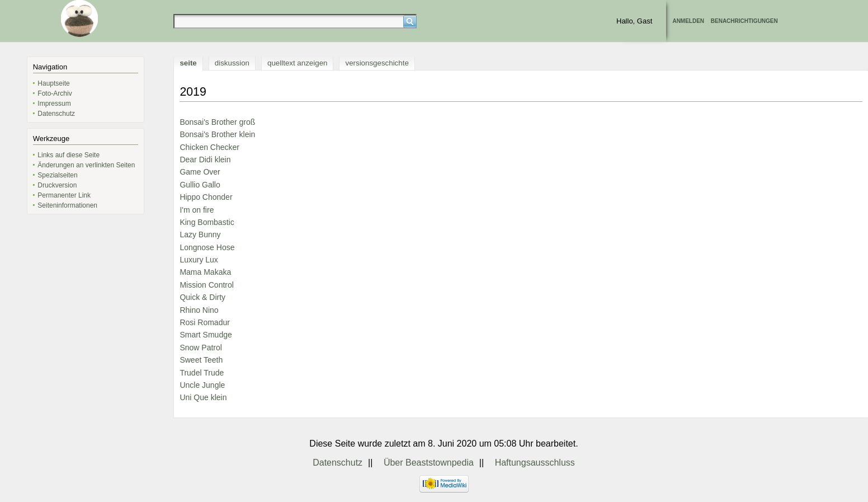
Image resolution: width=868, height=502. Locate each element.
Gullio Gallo (200, 185)
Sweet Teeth (201, 360)
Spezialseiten (57, 175)
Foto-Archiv (55, 93)
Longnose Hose (207, 247)
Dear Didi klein (205, 159)
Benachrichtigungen (744, 21)
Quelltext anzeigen (297, 63)
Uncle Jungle (202, 385)
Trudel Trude (202, 373)
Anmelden (688, 21)
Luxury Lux (199, 260)
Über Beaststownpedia (429, 463)
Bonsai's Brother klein (217, 134)
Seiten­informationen (67, 205)
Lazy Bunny (200, 234)
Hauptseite (53, 83)
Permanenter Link (64, 195)
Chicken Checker (209, 147)
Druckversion (57, 185)
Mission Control (206, 285)
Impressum (54, 104)
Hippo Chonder (206, 197)
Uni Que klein (203, 397)
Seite (188, 63)
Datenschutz (56, 114)
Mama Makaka (205, 272)
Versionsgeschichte (377, 63)
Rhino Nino (199, 310)
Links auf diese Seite (69, 155)
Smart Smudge (206, 335)
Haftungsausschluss (535, 463)
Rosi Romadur (204, 322)
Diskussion (232, 63)
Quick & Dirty (202, 297)
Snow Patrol (201, 348)
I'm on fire (197, 210)
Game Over (200, 172)
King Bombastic (207, 222)
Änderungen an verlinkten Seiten (86, 165)
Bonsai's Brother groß (217, 122)
